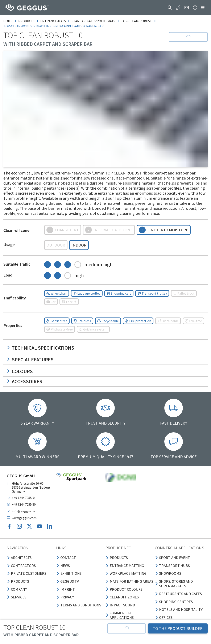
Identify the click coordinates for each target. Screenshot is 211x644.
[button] (170, 8)
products (26, 21)
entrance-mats (53, 21)
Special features (30, 360)
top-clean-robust (136, 21)
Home (8, 21)
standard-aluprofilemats (93, 21)
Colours (20, 371)
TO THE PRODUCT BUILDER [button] (178, 628)
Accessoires (24, 381)
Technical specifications (40, 348)
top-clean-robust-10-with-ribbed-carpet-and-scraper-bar (53, 26)
